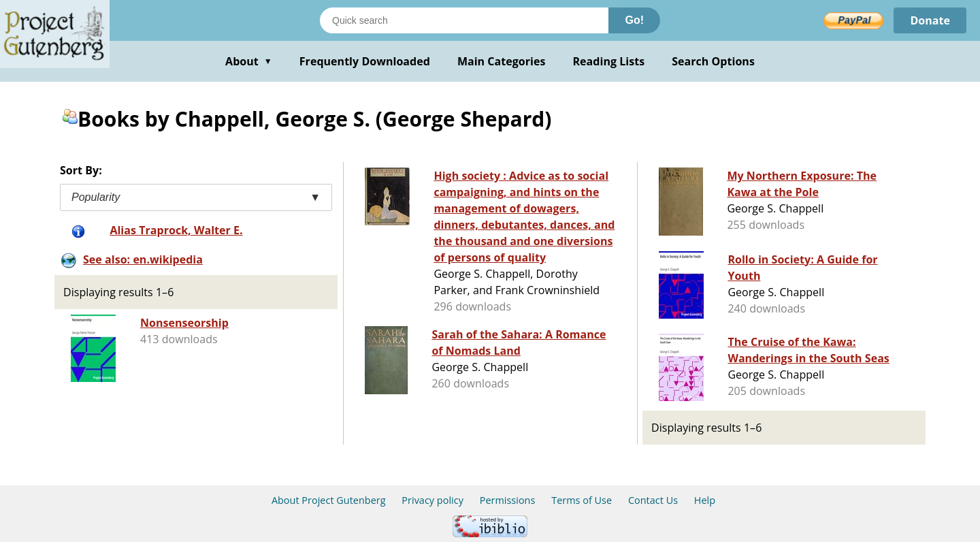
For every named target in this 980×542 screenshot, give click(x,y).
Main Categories (502, 61)
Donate (930, 20)
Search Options (713, 61)
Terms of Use (582, 500)
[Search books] (464, 20)
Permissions (508, 500)
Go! (634, 20)
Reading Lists (609, 61)
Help (705, 500)
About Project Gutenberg (329, 500)
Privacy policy (432, 500)
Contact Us (653, 500)
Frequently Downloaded (365, 61)
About (249, 61)
